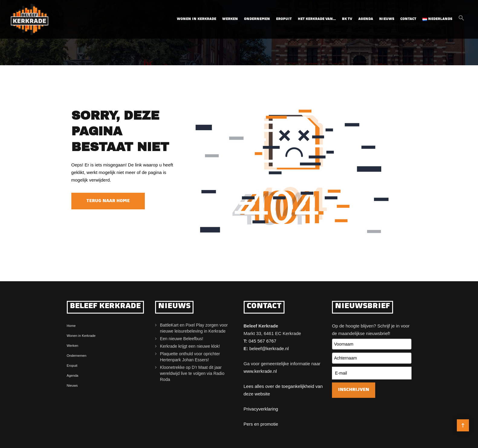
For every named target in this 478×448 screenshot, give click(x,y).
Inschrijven (354, 390)
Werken (230, 19)
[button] (461, 20)
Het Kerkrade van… (317, 19)
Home (71, 326)
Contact (408, 19)
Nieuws (387, 19)
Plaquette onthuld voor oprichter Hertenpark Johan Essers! (190, 357)
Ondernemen (257, 19)
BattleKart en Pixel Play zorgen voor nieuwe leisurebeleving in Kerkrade (194, 328)
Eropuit (284, 19)
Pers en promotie (261, 424)
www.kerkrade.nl (260, 371)
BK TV (347, 19)
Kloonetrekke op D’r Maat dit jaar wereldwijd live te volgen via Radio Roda (192, 373)
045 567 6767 (262, 341)
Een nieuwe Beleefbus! (182, 339)
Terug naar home (108, 201)
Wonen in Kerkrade (197, 19)
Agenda (366, 19)
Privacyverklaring (261, 409)
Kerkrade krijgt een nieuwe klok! (190, 346)
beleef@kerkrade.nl (269, 348)
